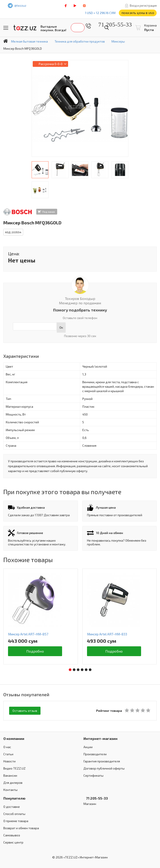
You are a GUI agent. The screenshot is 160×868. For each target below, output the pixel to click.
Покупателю (14, 798)
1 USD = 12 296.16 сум (100, 13)
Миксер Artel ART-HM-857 (28, 634)
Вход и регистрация (143, 6)
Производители (95, 754)
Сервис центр (13, 842)
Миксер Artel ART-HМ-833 (107, 634)
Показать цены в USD (138, 13)
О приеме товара (16, 821)
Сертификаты (93, 775)
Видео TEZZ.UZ (14, 768)
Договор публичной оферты (104, 768)
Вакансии (10, 775)
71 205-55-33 (112, 25)
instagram (84, 6)
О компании (14, 738)
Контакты (10, 790)
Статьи (8, 754)
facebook (66, 6)
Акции (88, 747)
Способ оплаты (14, 814)
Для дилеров (13, 783)
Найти (107, 28)
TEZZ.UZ (25, 28)
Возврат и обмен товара (21, 828)
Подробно (35, 651)
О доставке (12, 807)
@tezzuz (20, 5)
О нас (7, 747)
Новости (9, 761)
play (75, 6)
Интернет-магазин (100, 738)
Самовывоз (12, 835)
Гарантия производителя (102, 761)
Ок (61, 327)
